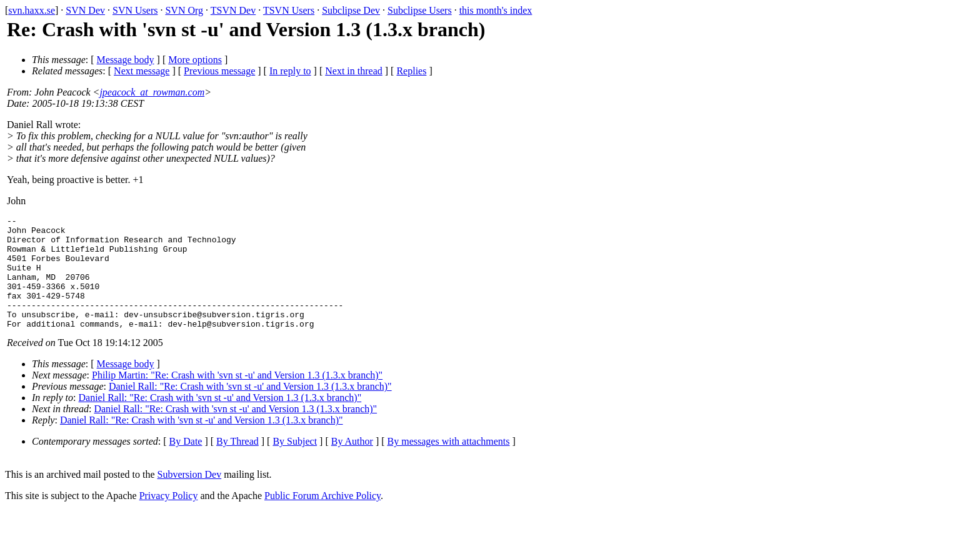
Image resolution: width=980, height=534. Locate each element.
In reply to (290, 71)
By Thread (237, 464)
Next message (142, 71)
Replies (411, 71)
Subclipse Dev (351, 10)
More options (195, 60)
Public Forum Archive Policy (322, 518)
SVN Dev (85, 10)
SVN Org (184, 10)
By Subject (295, 464)
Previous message (219, 71)
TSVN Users (289, 10)
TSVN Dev (233, 10)
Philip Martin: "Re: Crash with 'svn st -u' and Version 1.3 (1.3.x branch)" (237, 398)
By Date (186, 464)
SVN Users (135, 10)
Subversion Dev (190, 497)
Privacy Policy (169, 518)
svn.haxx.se (32, 10)
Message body (126, 60)
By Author (352, 464)
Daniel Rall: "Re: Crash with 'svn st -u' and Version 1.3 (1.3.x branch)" (250, 409)
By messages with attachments (449, 464)
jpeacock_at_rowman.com (152, 92)
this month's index (496, 10)
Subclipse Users (420, 10)
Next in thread (354, 71)
